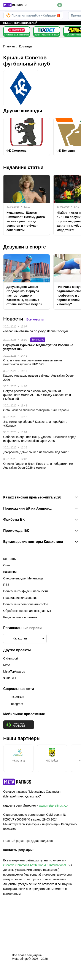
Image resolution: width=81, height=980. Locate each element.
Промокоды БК (16, 531)
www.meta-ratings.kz (53, 805)
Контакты (10, 559)
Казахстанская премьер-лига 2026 (32, 497)
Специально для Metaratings (23, 578)
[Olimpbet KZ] (17, 30)
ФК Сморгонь (17, 151)
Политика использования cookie (26, 604)
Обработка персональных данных (27, 611)
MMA (7, 665)
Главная (9, 46)
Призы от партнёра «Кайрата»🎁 (33, 15)
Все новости (35, 319)
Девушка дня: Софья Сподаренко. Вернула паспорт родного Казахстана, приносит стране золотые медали (24, 295)
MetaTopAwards (14, 671)
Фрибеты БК (14, 520)
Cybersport (11, 658)
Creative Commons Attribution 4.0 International (35, 865)
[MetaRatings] (17, 782)
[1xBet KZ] (47, 30)
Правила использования (20, 598)
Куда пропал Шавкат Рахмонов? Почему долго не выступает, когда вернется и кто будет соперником (26, 221)
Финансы (10, 678)
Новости (13, 319)
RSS (6, 585)
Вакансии (10, 572)
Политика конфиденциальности (26, 591)
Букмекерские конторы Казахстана (33, 542)
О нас (7, 565)
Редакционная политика (20, 617)
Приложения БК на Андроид (27, 508)
